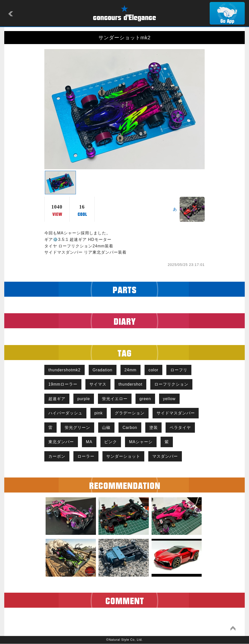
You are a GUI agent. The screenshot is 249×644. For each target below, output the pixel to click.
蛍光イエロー (115, 399)
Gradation (103, 370)
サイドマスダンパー (176, 413)
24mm (131, 370)
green (145, 399)
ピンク (111, 442)
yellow (169, 399)
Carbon (130, 428)
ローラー (86, 456)
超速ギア (57, 399)
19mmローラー (63, 384)
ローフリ (179, 370)
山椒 (106, 428)
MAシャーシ (141, 442)
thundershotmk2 (65, 370)
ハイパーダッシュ (65, 413)
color (154, 370)
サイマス (98, 384)
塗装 (154, 428)
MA (89, 442)
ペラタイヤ (180, 428)
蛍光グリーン (77, 428)
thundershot (131, 384)
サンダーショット (123, 456)
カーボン (57, 456)
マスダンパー (165, 456)
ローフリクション (172, 384)
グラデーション (130, 413)
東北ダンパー (61, 442)
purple (84, 399)
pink (99, 413)
